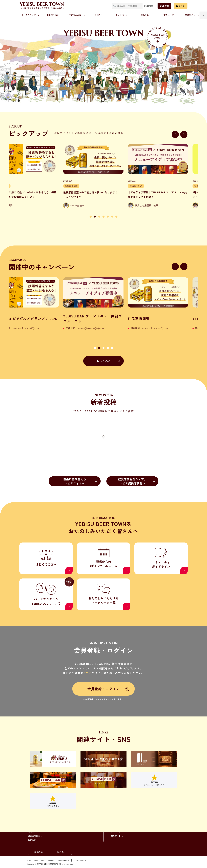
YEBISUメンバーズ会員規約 (59, 860)
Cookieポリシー (80, 860)
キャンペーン (122, 15)
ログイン (181, 6)
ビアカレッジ (168, 15)
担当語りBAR (53, 15)
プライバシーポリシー (35, 860)
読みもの (145, 15)
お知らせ (99, 15)
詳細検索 (149, 6)
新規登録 (164, 6)
